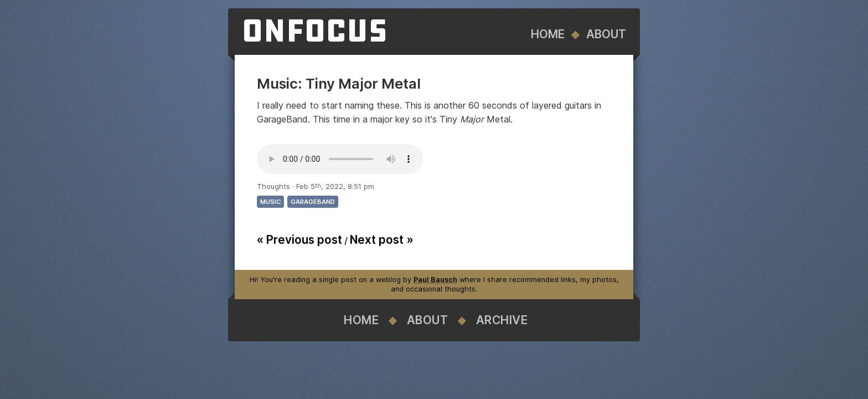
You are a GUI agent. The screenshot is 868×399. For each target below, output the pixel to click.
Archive (502, 320)
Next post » (382, 240)
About (606, 34)
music (270, 202)
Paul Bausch (435, 280)
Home (548, 34)
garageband (313, 202)
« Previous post (299, 240)
